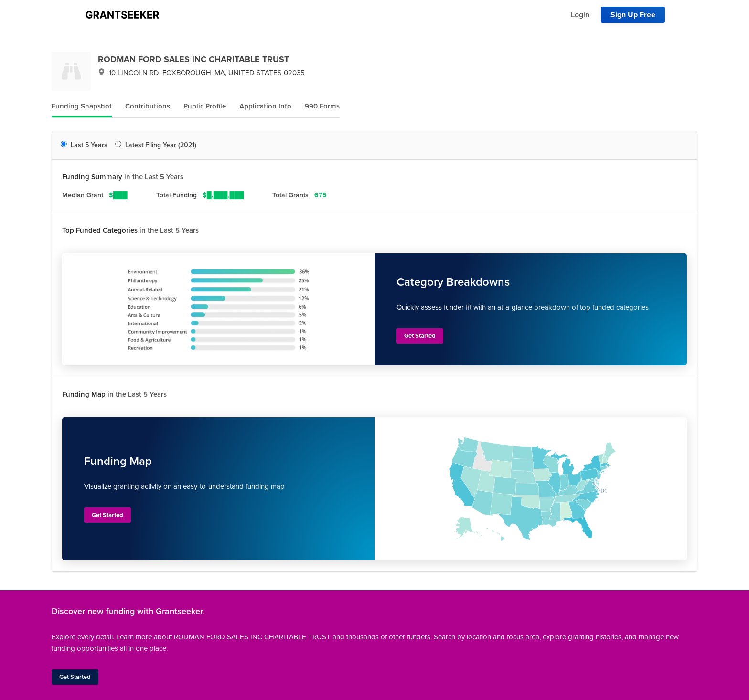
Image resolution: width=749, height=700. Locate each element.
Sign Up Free (633, 15)
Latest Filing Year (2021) (156, 145)
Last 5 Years (84, 145)
